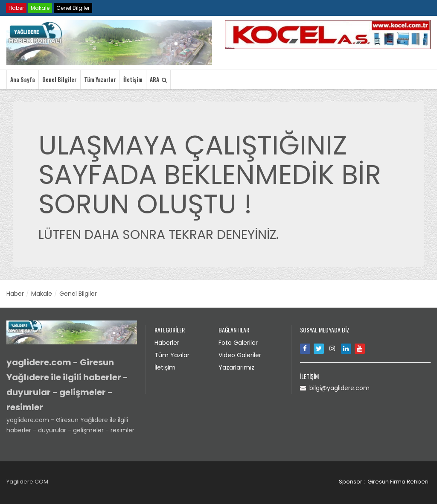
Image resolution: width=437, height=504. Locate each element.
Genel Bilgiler (73, 8)
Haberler (167, 343)
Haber (16, 8)
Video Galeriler (240, 355)
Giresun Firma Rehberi (398, 482)
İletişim (133, 79)
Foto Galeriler (238, 343)
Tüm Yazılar (172, 355)
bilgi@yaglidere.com (335, 388)
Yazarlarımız (236, 367)
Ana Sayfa (23, 79)
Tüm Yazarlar (100, 79)
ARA (158, 79)
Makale (40, 8)
